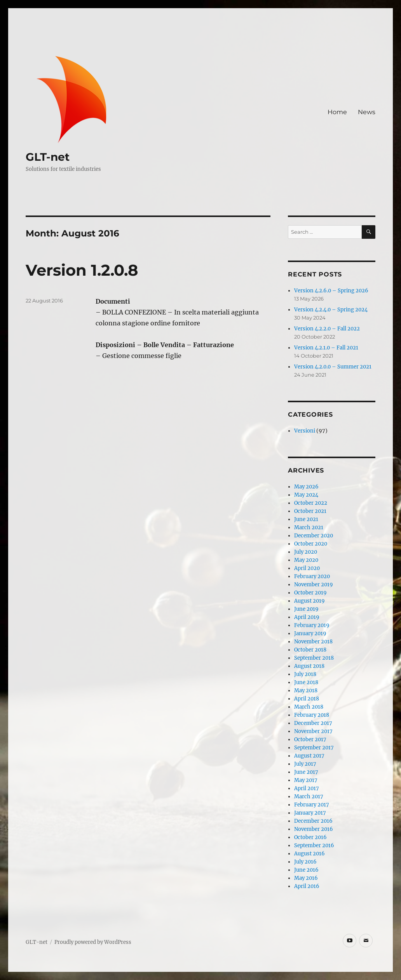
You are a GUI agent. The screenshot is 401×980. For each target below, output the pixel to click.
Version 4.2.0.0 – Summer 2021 (333, 367)
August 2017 (309, 756)
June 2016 (306, 870)
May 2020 (306, 560)
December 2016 (313, 821)
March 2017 (309, 797)
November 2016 (314, 829)
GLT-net (48, 157)
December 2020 (314, 536)
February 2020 (312, 576)
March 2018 (309, 707)
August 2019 (309, 601)
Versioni (305, 431)
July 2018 (305, 674)
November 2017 (313, 731)
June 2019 (306, 609)
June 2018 (306, 682)
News (367, 112)
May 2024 (306, 495)
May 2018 (306, 691)
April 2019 (307, 617)
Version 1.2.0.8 (82, 270)
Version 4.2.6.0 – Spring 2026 (331, 291)
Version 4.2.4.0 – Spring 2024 (331, 310)
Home (337, 112)
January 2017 (310, 813)
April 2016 (307, 886)
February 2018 (312, 715)
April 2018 (307, 699)
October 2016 (310, 837)
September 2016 (314, 845)
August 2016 (309, 854)
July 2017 (305, 764)
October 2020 (311, 544)
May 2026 (306, 487)
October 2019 (310, 593)
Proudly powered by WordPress (93, 942)
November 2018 (313, 642)
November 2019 (314, 585)
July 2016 (305, 862)
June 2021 (306, 519)
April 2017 (307, 788)
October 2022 (311, 503)
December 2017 (313, 723)
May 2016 (306, 878)
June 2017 (306, 772)
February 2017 (312, 805)
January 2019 (310, 633)
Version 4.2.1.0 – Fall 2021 (326, 348)
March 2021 (309, 527)
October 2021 (310, 511)
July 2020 (306, 552)
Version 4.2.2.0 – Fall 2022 (327, 329)
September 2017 (314, 748)
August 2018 (309, 666)
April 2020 (307, 568)
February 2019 (312, 625)
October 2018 (310, 650)
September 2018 (314, 658)
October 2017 (310, 739)
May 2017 (306, 780)
